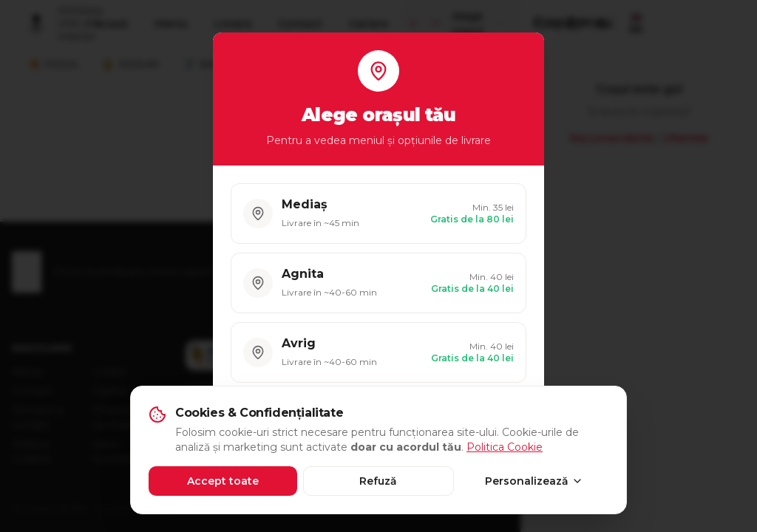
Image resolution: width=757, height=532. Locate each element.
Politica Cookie (505, 447)
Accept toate (223, 481)
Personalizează (534, 481)
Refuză (378, 481)
